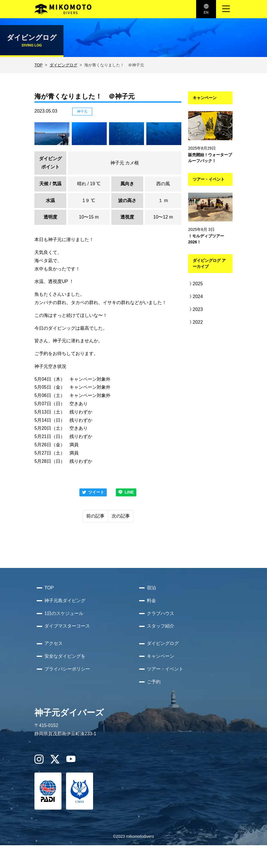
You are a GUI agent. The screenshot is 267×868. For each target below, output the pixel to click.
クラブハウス (161, 613)
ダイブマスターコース (67, 626)
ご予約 (154, 682)
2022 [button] (196, 322)
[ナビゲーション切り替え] (226, 9)
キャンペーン (161, 656)
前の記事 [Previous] (95, 516)
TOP (39, 65)
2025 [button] (196, 284)
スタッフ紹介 (161, 626)
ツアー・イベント (165, 669)
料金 (151, 601)
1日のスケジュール (64, 613)
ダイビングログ (63, 65)
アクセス (54, 643)
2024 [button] (196, 297)
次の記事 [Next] (121, 516)
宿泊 (151, 588)
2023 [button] (196, 309)
